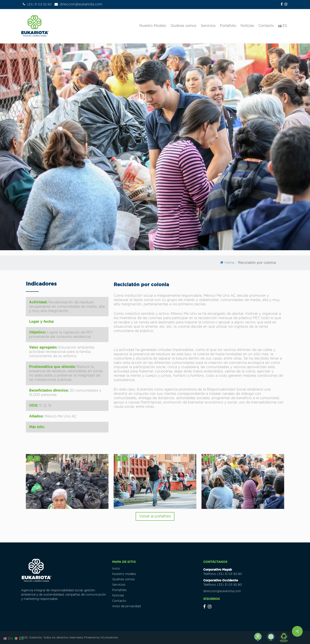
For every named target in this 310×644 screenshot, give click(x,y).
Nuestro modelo (124, 574)
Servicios (119, 585)
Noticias (118, 596)
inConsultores (109, 638)
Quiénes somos (123, 579)
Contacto (119, 601)
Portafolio (119, 590)
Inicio (116, 569)
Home (227, 263)
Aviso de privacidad (126, 606)
